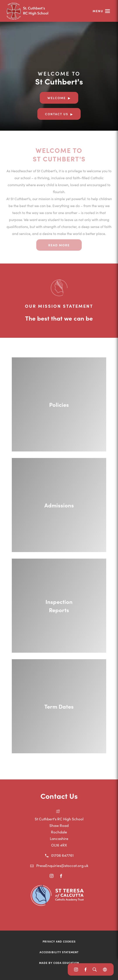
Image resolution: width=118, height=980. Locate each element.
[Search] (95, 969)
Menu (98, 11)
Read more (59, 245)
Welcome (57, 98)
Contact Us (57, 114)
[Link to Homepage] (39, 11)
